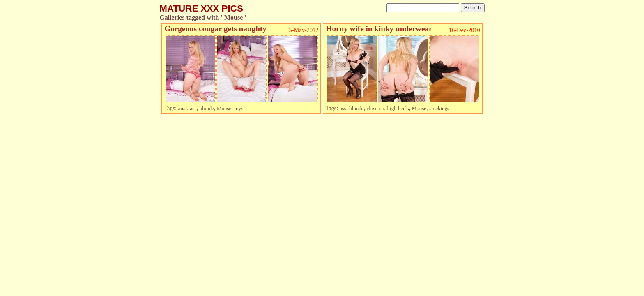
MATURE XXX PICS (201, 8)
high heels (398, 108)
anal (183, 108)
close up (376, 108)
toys (239, 108)
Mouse (224, 108)
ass (193, 108)
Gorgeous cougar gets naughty (215, 29)
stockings (439, 108)
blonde (207, 108)
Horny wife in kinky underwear (379, 29)
